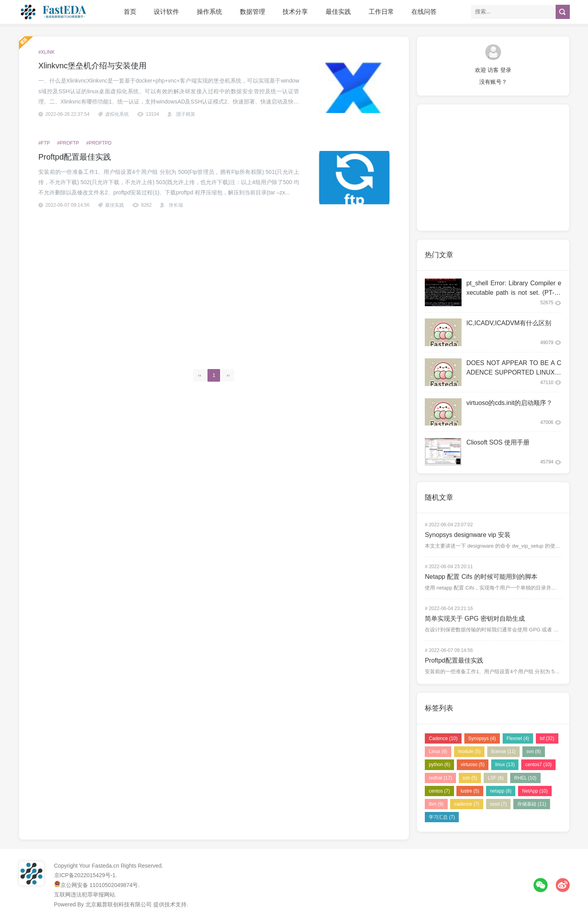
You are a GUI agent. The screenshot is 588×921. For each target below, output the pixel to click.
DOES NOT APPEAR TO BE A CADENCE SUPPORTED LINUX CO (514, 372)
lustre (470, 791)
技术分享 (295, 12)
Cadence (443, 738)
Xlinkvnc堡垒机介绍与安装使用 (92, 66)
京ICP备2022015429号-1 (85, 875)
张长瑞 (176, 205)
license (503, 751)
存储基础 (532, 804)
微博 (563, 885)
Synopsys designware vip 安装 (468, 535)
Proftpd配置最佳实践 (75, 157)
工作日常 (381, 12)
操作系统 (209, 12)
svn (534, 751)
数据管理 (253, 12)
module (469, 751)
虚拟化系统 (117, 114)
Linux (438, 751)
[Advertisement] (214, 284)
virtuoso (473, 765)
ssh (470, 778)
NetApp (535, 791)
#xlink (46, 52)
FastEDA (54, 12)
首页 (130, 12)
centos (439, 791)
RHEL (525, 778)
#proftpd (99, 143)
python (439, 765)
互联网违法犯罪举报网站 (85, 895)
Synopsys (482, 738)
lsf (547, 738)
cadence (466, 804)
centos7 (538, 765)
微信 (541, 885)
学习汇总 (442, 817)
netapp (501, 791)
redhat (440, 778)
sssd (498, 804)
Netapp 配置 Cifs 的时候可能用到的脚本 (481, 577)
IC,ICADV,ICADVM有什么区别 (509, 323)
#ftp (44, 143)
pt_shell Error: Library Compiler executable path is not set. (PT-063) (514, 293)
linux (505, 765)
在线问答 (424, 12)
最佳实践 (338, 12)
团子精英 (186, 114)
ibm (436, 804)
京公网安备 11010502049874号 (99, 885)
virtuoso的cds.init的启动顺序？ (509, 403)
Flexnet (518, 738)
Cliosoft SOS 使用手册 (498, 442)
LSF (496, 778)
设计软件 (166, 12)
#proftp (68, 143)
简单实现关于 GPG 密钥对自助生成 (475, 619)
